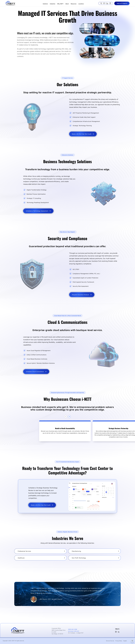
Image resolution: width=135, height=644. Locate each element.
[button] (65, 431)
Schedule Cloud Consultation (36, 372)
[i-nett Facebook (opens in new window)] (116, 632)
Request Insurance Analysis (82, 295)
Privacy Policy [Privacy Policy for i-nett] (119, 641)
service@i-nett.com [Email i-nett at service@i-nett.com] (74, 631)
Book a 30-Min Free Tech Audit (83, 134)
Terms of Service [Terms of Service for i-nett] (110, 641)
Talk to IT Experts (122, 3)
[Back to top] (132, 643)
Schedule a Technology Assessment (38, 211)
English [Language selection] (125, 641)
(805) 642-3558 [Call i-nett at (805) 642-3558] (73, 629)
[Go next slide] (69, 417)
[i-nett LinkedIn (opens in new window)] (119, 632)
